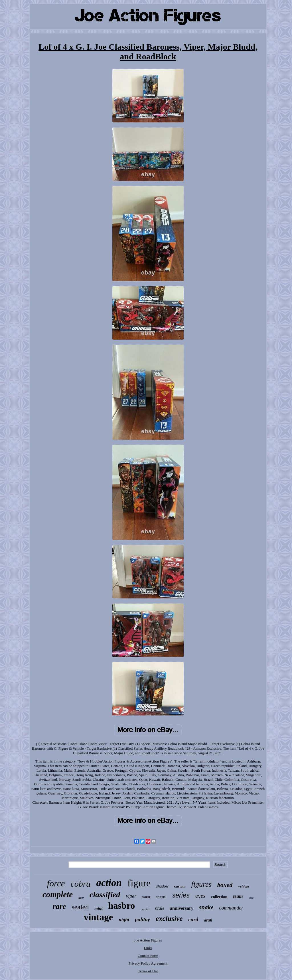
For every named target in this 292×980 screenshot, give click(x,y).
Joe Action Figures (148, 940)
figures (201, 884)
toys (251, 898)
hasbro (122, 906)
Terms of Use (148, 971)
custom (180, 886)
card (193, 919)
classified (105, 895)
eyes (200, 896)
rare (59, 906)
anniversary (182, 908)
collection (219, 897)
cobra (80, 884)
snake (206, 907)
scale (160, 908)
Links (148, 948)
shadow (162, 886)
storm (146, 897)
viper (131, 896)
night (124, 920)
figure (139, 883)
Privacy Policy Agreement (148, 963)
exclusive (169, 919)
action (109, 883)
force (56, 883)
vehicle (244, 886)
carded (145, 909)
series (181, 895)
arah (208, 920)
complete (58, 894)
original (161, 897)
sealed (80, 907)
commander (231, 908)
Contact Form (148, 956)
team (238, 896)
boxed (225, 885)
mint (98, 908)
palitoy (142, 919)
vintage (99, 917)
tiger (81, 898)
